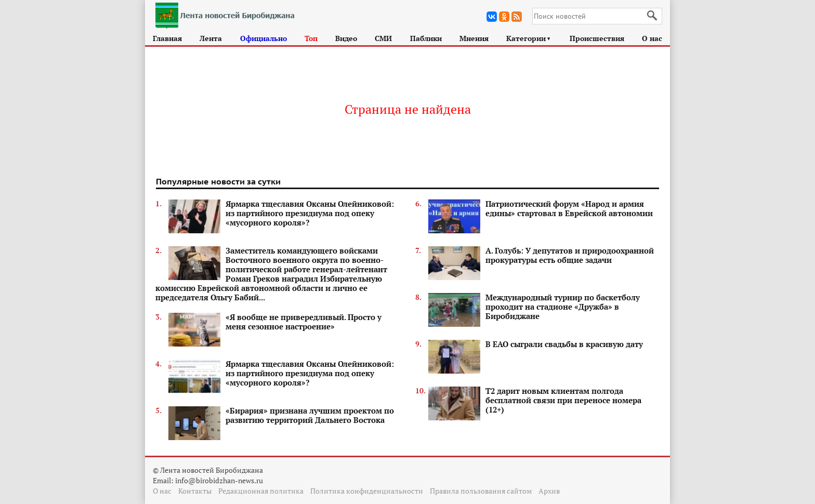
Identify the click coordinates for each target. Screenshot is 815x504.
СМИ (383, 38)
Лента (211, 38)
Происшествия (597, 38)
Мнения (474, 38)
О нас (652, 38)
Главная (167, 38)
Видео (346, 38)
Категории (529, 38)
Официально (264, 38)
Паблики (426, 38)
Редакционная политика (261, 491)
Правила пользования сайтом (481, 491)
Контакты (195, 491)
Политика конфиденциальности (367, 491)
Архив (549, 491)
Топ (311, 38)
